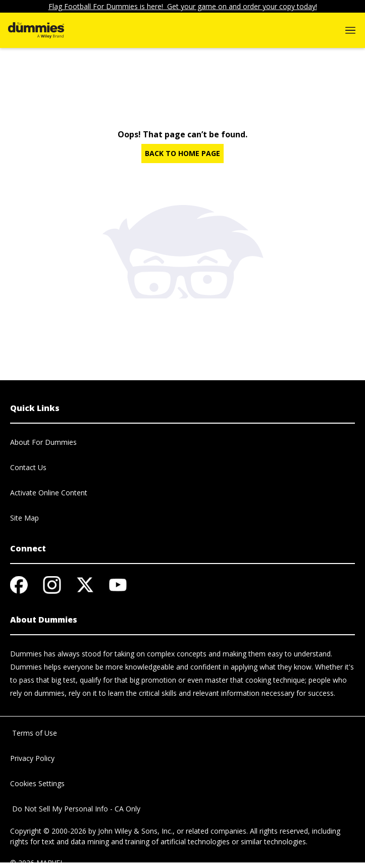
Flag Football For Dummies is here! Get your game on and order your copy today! (183, 6)
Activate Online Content (49, 493)
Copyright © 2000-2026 (48, 831)
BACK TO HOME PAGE (182, 153)
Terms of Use (34, 733)
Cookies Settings (37, 783)
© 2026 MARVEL (37, 863)
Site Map (24, 518)
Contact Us (28, 467)
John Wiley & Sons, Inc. (135, 831)
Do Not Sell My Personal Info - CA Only (75, 809)
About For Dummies (43, 442)
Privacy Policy (32, 758)
